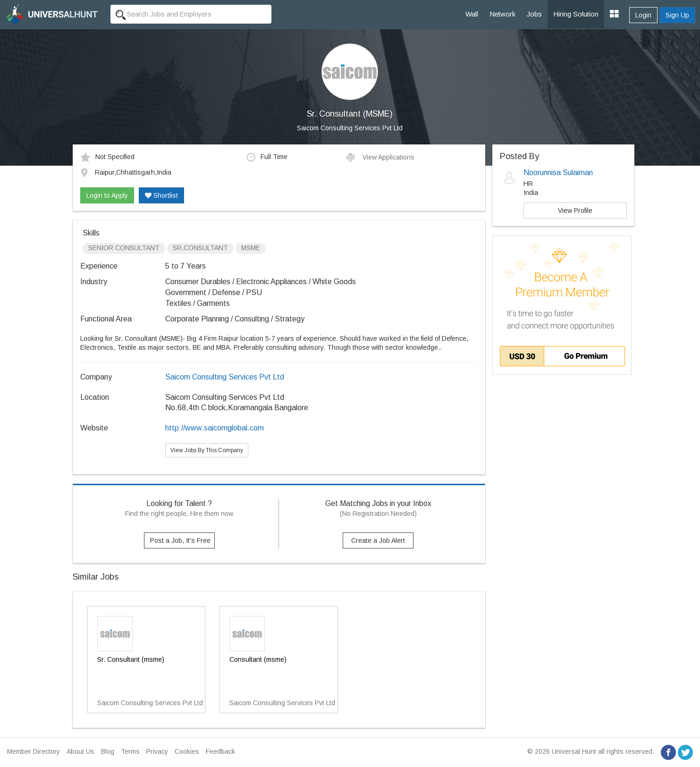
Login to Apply (107, 195)
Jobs (534, 14)
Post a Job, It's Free (180, 540)
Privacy (157, 751)
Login (643, 15)
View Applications (380, 157)
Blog (108, 751)
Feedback (220, 751)
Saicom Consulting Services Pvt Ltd (350, 128)
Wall (472, 14)
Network (502, 14)
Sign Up (677, 15)
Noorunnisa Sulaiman (558, 173)
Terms (130, 751)
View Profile (575, 211)
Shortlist (161, 195)
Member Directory (34, 751)
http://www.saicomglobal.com (215, 428)
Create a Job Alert (378, 540)
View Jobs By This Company (207, 450)
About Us (80, 751)
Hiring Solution (576, 14)
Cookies (187, 751)
